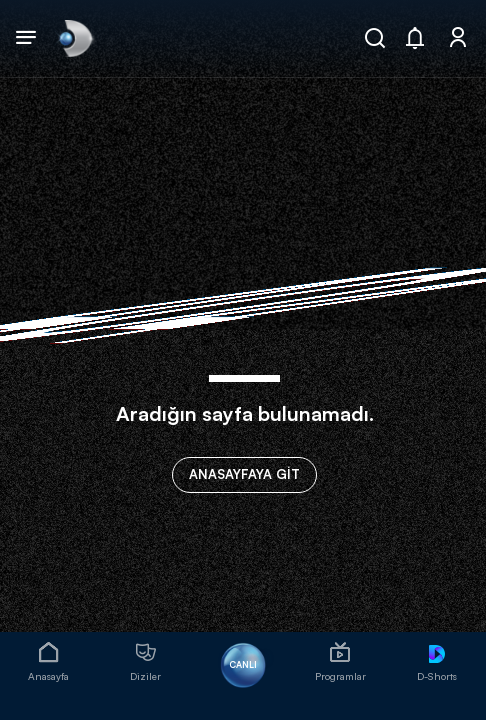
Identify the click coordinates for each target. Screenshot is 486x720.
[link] (74, 38)
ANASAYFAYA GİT (244, 474)
